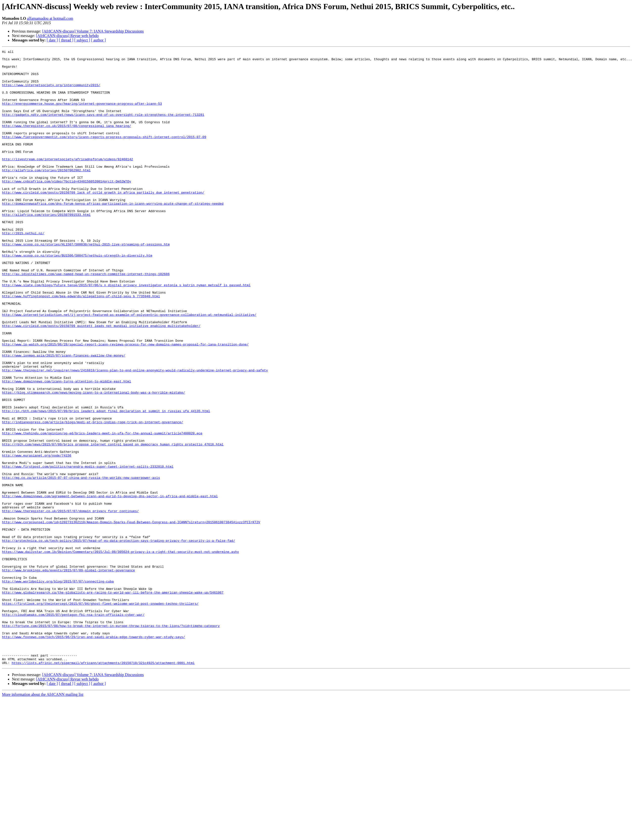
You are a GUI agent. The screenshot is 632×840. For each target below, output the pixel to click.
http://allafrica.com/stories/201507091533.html (46, 248)
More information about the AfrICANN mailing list (43, 817)
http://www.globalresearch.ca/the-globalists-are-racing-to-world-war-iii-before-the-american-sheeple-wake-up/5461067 (113, 701)
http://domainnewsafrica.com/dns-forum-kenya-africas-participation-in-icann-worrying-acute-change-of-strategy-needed (113, 235)
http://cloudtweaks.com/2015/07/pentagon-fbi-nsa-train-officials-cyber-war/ (73, 728)
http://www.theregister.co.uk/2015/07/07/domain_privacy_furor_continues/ (70, 603)
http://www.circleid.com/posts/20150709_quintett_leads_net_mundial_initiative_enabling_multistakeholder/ (101, 381)
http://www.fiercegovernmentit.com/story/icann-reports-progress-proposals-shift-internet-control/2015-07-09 (104, 155)
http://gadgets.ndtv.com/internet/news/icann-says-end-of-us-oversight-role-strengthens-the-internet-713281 (103, 128)
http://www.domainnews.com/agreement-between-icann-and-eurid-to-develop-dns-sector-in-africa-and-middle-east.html (110, 586)
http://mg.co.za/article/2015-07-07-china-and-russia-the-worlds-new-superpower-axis (81, 563)
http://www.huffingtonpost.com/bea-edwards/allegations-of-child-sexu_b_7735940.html (81, 346)
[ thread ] (66, 40)
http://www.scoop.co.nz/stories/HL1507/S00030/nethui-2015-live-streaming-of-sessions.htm (86, 283)
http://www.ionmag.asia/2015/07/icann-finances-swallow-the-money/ (64, 417)
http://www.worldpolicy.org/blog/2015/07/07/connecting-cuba (58, 688)
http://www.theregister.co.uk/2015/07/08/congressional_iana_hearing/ (67, 141)
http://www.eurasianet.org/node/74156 (37, 537)
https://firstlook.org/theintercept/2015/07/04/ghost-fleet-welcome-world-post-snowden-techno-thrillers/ (100, 715)
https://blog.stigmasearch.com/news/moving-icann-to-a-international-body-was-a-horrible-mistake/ (93, 461)
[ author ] (99, 40)
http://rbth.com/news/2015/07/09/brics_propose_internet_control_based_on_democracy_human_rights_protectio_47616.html (113, 523)
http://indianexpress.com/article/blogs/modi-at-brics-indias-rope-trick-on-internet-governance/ (92, 497)
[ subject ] (82, 40)
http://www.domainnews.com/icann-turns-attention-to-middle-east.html (67, 448)
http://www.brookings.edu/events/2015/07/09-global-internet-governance (68, 675)
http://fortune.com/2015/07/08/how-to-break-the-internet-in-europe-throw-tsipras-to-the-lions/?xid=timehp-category (111, 741)
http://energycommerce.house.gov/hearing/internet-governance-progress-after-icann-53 (82, 115)
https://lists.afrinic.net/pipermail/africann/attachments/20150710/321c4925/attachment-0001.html (103, 786)
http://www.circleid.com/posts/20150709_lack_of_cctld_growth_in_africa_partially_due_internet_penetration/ (103, 221)
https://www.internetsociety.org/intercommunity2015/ (51, 92)
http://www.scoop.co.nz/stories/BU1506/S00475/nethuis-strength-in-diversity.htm (77, 297)
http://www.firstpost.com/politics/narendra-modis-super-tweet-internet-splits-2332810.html (88, 550)
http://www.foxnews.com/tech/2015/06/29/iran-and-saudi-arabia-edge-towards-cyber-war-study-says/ (93, 755)
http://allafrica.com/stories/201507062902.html (46, 195)
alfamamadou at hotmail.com (50, 18)
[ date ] (52, 40)
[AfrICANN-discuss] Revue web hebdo (67, 36)
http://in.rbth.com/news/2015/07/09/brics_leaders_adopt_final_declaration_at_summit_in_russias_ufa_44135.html (106, 483)
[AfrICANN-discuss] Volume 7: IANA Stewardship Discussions (93, 31)
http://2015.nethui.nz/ (23, 270)
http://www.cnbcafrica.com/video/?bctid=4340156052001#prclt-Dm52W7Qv (67, 208)
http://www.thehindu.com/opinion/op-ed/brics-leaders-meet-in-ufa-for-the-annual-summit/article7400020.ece (102, 510)
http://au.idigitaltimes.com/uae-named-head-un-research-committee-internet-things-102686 (86, 319)
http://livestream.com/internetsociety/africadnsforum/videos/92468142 (67, 181)
